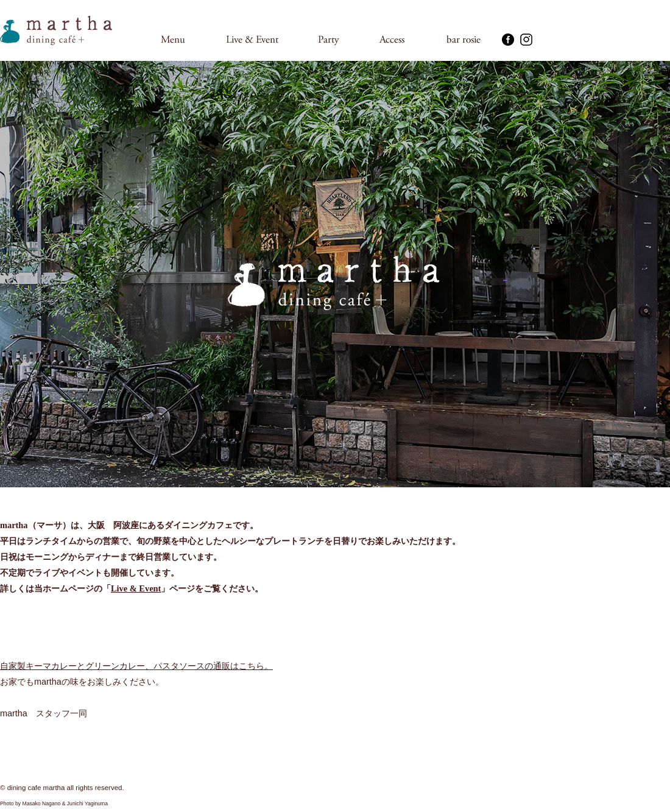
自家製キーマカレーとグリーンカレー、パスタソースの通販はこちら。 (136, 666)
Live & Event (136, 588)
